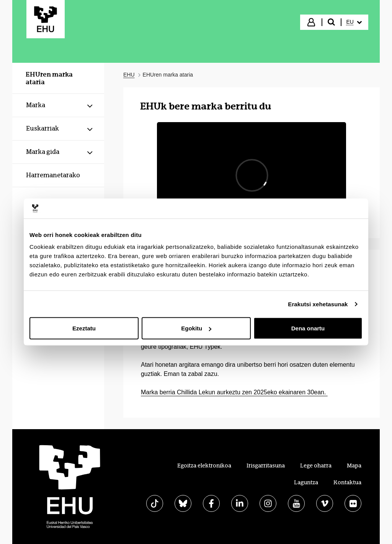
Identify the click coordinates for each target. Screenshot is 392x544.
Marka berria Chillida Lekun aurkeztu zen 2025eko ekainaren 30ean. (234, 392)
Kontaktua (347, 482)
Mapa (354, 466)
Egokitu (196, 328)
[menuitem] (354, 22)
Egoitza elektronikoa (204, 466)
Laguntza (306, 482)
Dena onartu (308, 328)
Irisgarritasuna (266, 466)
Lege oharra (316, 466)
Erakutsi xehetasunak (318, 304)
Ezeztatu (84, 328)
